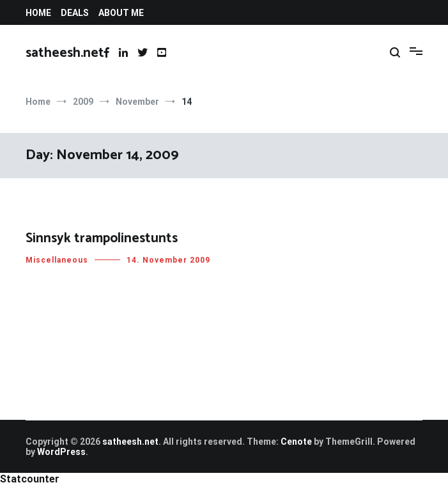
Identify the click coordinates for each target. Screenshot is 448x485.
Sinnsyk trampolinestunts (102, 239)
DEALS (75, 13)
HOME (38, 13)
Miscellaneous (57, 261)
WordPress (61, 452)
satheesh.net (65, 53)
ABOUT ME (121, 13)
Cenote (296, 442)
